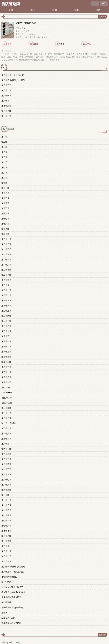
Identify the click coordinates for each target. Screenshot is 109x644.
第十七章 (5, 219)
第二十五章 (6, 260)
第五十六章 (6, 418)
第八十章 (5, 101)
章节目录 (34, 44)
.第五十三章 (7, 403)
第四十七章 (6, 372)
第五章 (4, 157)
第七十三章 (6, 510)
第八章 (4, 173)
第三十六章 (6, 316)
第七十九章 (6, 106)
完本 (76, 10)
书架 (104, 3)
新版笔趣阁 (11, 4)
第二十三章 (6, 249)
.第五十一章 (7, 393)
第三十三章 (6, 301)
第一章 (4, 137)
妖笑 (24, 28)
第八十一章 (6, 96)
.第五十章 (6, 388)
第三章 (4, 147)
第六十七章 (6, 480)
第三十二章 (6, 295)
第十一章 (5, 188)
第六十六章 (6, 475)
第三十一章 (6, 290)
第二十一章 (6, 239)
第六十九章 (6, 490)
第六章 (4, 162)
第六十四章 (6, 464)
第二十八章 (6, 275)
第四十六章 (6, 367)
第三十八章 (6, 326)
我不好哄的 (6, 582)
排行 (33, 10)
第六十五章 (6, 469)
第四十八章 (6, 377)
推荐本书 (61, 44)
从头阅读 (8, 44)
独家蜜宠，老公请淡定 (11, 623)
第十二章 (5, 193)
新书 (54, 10)
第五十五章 (6, 413)
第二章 (4, 142)
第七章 (4, 168)
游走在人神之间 (8, 618)
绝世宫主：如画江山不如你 (13, 592)
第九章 (4, 178)
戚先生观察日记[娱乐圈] (12, 608)
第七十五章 (6, 521)
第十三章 (5, 198)
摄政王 (4, 613)
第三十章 (5, 285)
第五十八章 (6, 434)
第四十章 (5, 336)
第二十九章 (6, 280)
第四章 (4, 152)
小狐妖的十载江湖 (9, 577)
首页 (4, 643)
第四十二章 (6, 347)
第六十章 (5, 444)
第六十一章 (6, 449)
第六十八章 (6, 485)
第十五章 (5, 208)
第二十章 (5, 234)
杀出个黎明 (6, 602)
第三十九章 (6, 331)
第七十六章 (6, 526)
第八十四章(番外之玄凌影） (14, 80)
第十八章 (5, 224)
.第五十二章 (7, 398)
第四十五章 (6, 362)
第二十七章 (6, 270)
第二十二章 (6, 244)
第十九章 (5, 229)
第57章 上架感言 (9, 423)
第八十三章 (6, 85)
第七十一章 (6, 500)
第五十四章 (6, 408)
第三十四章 (6, 306)
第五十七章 (6, 428)
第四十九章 (6, 382)
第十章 (4, 183)
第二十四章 (6, 254)
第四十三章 (6, 352)
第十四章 (5, 203)
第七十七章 (6, 116)
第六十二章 (6, 454)
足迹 (98, 10)
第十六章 (5, 214)
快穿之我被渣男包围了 (11, 597)
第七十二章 (6, 505)
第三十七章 (6, 321)
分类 (11, 10)
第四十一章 (6, 341)
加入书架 (87, 44)
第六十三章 (6, 459)
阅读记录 (20, 643)
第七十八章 (6, 111)
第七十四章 (6, 515)
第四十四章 (6, 357)
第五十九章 (6, 439)
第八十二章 (6, 90)
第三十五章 (6, 311)
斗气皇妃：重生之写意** (12, 587)
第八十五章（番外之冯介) (37, 37)
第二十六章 (6, 265)
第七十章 (5, 495)
